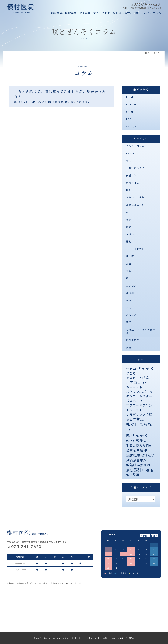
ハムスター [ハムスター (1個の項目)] (144, 396)
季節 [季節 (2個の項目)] (143, 441)
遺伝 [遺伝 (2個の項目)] (130, 470)
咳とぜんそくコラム (74, 583)
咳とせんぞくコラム (148, 13)
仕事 (129, 219)
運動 (129, 241)
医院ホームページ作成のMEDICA (119, 638)
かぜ (79, 102)
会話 (129, 271)
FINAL (130, 97)
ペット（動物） (135, 249)
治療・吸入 (64, 102)
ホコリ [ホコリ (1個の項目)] (138, 401)
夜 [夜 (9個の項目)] (138, 440)
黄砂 (129, 161)
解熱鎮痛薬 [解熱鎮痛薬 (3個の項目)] (135, 465)
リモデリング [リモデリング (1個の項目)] (136, 414)
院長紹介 (85, 13)
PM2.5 (130, 153)
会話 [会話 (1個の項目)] (149, 414)
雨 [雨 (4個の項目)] (152, 470)
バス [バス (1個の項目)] (129, 401)
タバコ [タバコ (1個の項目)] (131, 396)
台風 (129, 347)
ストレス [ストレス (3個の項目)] (133, 391)
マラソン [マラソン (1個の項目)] (146, 405)
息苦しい (131, 315)
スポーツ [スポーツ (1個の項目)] (147, 392)
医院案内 (71, 13)
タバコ (86, 102)
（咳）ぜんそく (39, 102)
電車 (129, 300)
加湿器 (130, 293)
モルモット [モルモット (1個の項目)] (134, 410)
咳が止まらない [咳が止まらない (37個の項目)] (139, 427)
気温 (129, 263)
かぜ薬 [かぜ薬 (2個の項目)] (131, 369)
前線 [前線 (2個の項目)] (133, 419)
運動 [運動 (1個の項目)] (147, 465)
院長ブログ (133, 340)
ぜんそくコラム (22, 102)
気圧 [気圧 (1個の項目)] (136, 450)
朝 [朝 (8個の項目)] (151, 445)
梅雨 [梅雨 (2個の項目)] (130, 450)
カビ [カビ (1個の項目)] (144, 383)
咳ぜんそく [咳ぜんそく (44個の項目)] (138, 435)
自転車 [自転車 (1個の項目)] (135, 460)
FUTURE (132, 104)
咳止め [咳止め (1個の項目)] (131, 441)
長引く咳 (53, 102)
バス (129, 308)
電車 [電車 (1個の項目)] (129, 475)
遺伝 (129, 322)
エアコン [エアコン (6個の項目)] (134, 382)
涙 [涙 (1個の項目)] (136, 455)
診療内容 (57, 13)
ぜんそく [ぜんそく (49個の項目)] (146, 368)
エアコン (131, 286)
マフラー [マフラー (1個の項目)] (133, 405)
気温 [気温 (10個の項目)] (144, 450)
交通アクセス (102, 13)
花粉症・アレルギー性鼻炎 (141, 331)
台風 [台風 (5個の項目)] (140, 419)
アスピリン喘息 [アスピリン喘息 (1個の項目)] (138, 378)
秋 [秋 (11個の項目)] (128, 460)
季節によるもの (135, 205)
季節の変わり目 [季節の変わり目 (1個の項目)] (138, 446)
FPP (129, 119)
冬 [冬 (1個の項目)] (128, 419)
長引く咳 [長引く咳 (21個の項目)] (141, 470)
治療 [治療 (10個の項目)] (130, 455)
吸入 (73, 102)
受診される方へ (123, 13)
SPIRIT (131, 112)
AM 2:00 (131, 127)
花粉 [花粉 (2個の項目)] (143, 460)
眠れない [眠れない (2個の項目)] (148, 455)
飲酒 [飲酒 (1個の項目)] (136, 475)
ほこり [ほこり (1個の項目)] (131, 373)
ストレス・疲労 (135, 197)
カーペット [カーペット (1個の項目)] (134, 387)
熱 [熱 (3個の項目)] (139, 455)
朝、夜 (130, 256)
